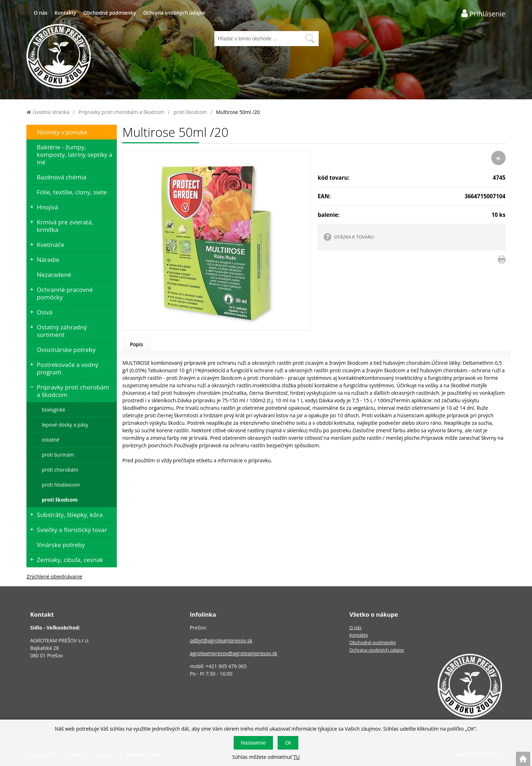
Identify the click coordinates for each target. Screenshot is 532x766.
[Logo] (59, 57)
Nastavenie (253, 743)
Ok (288, 743)
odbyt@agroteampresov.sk (221, 640)
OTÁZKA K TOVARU (354, 237)
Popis (136, 344)
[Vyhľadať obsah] (310, 39)
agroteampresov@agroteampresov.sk (233, 653)
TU (297, 757)
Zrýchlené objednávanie (54, 576)
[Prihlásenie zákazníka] (483, 13)
